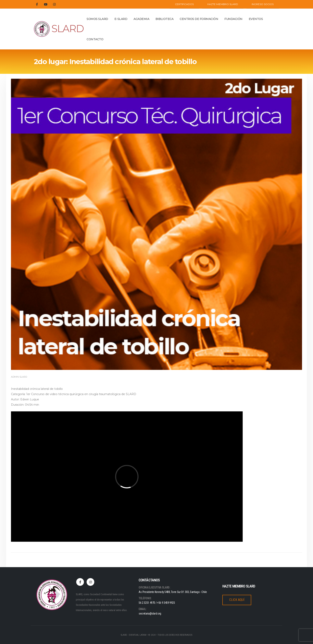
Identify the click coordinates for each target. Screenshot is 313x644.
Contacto (95, 39)
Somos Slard (97, 19)
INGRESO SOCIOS (263, 4)
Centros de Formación (199, 19)
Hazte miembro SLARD (223, 4)
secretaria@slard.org (150, 613)
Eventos (256, 19)
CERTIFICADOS (184, 4)
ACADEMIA (141, 19)
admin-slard (19, 377)
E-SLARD (121, 19)
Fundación (233, 19)
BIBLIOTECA (164, 19)
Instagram (90, 582)
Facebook (80, 582)
